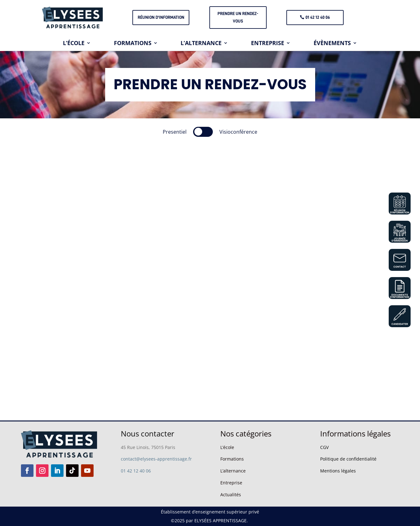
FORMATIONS (133, 44)
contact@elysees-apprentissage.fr (156, 459)
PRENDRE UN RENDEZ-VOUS (238, 17)
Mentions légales (338, 471)
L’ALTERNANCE (201, 44)
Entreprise (231, 483)
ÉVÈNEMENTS (332, 44)
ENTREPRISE (268, 44)
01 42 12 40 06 (318, 17)
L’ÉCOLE (74, 44)
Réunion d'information (161, 17)
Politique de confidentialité (348, 459)
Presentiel (175, 132)
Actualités (231, 495)
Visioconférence (238, 132)
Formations (232, 459)
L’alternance (233, 471)
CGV (324, 447)
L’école (227, 447)
